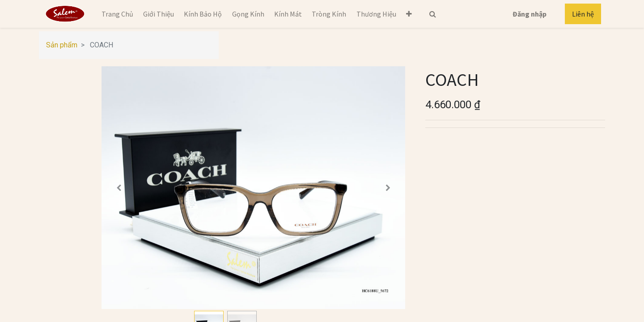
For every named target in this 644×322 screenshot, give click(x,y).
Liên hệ (583, 14)
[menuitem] (117, 14)
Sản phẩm (62, 45)
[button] (409, 14)
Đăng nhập (530, 14)
